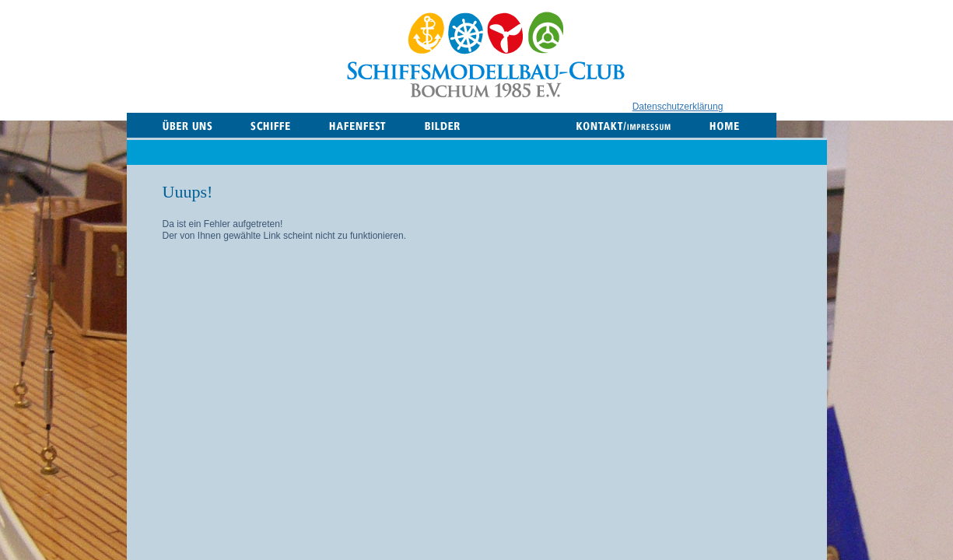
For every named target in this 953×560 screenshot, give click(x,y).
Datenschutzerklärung (678, 107)
